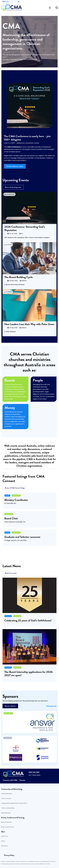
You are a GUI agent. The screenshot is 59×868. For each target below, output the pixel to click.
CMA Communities (8, 808)
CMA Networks (7, 794)
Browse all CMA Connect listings (15, 488)
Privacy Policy (9, 855)
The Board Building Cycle (19, 277)
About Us (4, 836)
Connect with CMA (10, 780)
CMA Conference (7, 827)
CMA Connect (6, 799)
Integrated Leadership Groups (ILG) (14, 803)
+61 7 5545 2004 (34, 775)
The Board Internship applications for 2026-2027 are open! (29, 674)
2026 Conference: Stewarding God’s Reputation (25, 228)
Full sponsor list (51, 706)
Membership (6, 813)
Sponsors (5, 846)
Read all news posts (11, 573)
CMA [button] (11, 2)
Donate (22, 780)
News (3, 841)
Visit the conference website (15, 166)
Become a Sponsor (10, 706)
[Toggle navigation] (50, 8)
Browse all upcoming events (13, 187)
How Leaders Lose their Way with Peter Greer (29, 324)
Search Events (6, 822)
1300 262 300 (34, 772)
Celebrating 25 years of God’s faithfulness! (28, 620)
